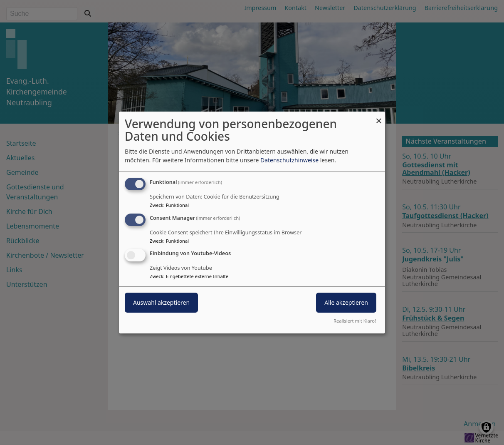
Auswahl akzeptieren (161, 303)
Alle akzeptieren (346, 303)
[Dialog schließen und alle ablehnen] (379, 117)
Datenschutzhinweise (289, 160)
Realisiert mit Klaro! (355, 321)
